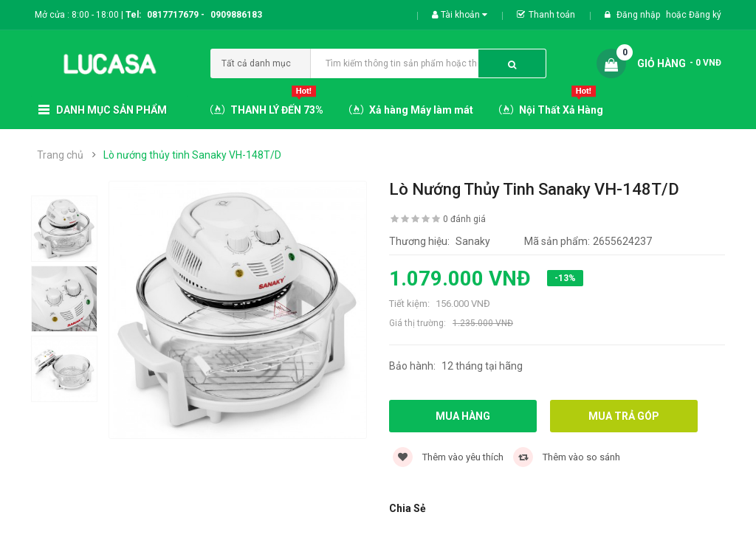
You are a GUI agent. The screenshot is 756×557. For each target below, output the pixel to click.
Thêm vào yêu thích (448, 457)
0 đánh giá (464, 219)
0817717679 (173, 15)
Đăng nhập (639, 15)
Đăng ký (705, 15)
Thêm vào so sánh (567, 457)
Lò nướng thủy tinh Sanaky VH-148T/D (192, 155)
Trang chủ (60, 155)
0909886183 (236, 15)
